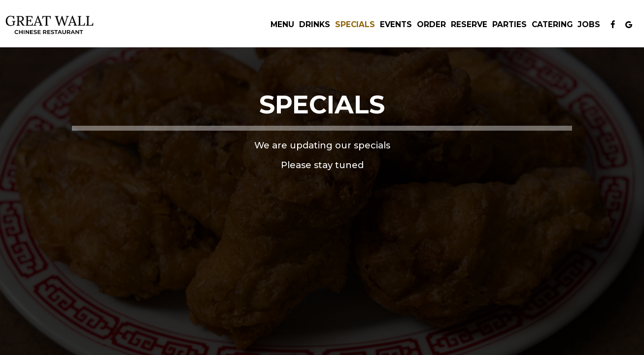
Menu (282, 24)
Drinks (315, 24)
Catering (552, 24)
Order (431, 24)
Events (396, 24)
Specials (355, 24)
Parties (509, 24)
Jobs (589, 24)
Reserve (469, 24)
